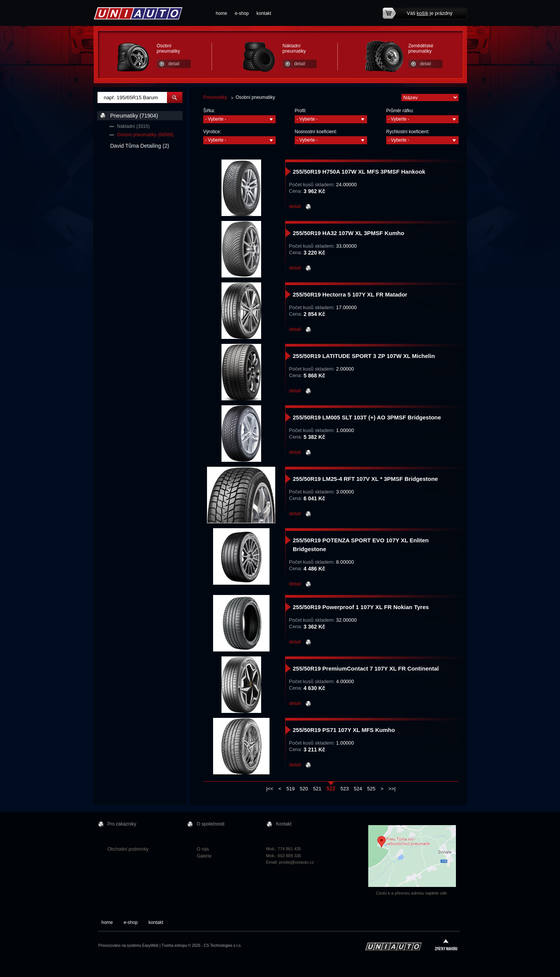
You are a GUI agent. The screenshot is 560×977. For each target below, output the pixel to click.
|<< (270, 789)
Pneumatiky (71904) (134, 116)
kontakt (264, 13)
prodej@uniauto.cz (297, 862)
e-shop (242, 13)
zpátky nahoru (446, 946)
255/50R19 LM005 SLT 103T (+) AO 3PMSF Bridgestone (367, 417)
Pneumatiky (215, 97)
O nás (203, 849)
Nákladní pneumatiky (294, 48)
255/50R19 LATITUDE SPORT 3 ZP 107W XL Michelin (364, 356)
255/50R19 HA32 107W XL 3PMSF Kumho (348, 233)
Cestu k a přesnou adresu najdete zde (411, 893)
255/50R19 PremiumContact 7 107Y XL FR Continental (366, 668)
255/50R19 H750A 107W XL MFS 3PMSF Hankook (359, 172)
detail (174, 64)
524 (358, 789)
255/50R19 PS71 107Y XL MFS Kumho (344, 730)
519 (290, 789)
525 (371, 789)
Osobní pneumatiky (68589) (145, 135)
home (221, 13)
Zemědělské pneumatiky (421, 48)
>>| (392, 789)
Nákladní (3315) (133, 126)
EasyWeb (150, 946)
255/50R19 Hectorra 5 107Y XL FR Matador (350, 294)
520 (304, 789)
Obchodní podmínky (128, 849)
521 (317, 789)
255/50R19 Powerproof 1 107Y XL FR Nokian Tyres (361, 607)
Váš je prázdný (430, 13)
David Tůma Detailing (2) (140, 146)
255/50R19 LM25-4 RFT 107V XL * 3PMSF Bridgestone (365, 479)
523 (345, 789)
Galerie (204, 856)
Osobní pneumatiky (168, 48)
